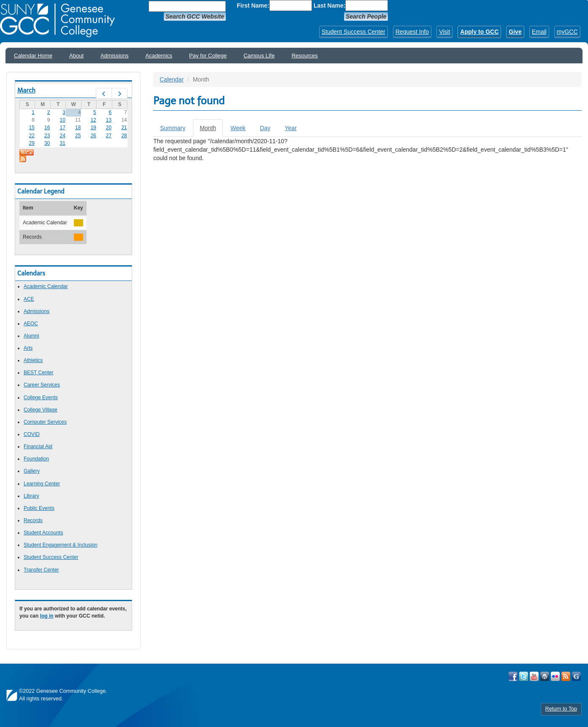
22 (32, 136)
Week (238, 128)
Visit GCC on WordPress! (545, 676)
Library (31, 496)
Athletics (33, 360)
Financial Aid (38, 447)
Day (265, 128)
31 (63, 143)
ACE (29, 299)
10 (63, 120)
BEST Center (38, 373)
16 (47, 128)
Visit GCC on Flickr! (555, 676)
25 (78, 136)
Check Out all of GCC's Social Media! (576, 676)
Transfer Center (41, 570)
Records (33, 520)
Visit (444, 32)
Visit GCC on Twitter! (524, 676)
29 (32, 143)
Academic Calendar (46, 286)
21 (124, 128)
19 (93, 128)
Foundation (36, 459)
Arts (28, 348)
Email (539, 32)
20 (109, 128)
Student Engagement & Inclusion (61, 545)
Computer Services (45, 422)
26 (93, 136)
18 (78, 128)
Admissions (114, 56)
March (26, 90)
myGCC (567, 32)
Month (211, 130)
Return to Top (561, 709)
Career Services (42, 385)
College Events (41, 398)
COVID (32, 434)
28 (124, 136)
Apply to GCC (479, 32)
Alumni (31, 336)
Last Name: (329, 5)
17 (63, 128)
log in (47, 616)
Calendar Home (33, 56)
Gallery (32, 471)
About (76, 56)
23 (47, 136)
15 (32, 128)
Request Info (412, 32)
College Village (41, 410)
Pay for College (208, 56)
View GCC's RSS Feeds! (566, 676)
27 (109, 136)
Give (515, 32)
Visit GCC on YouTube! (534, 676)
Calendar (172, 79)
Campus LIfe (259, 56)
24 (63, 136)
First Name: (253, 5)
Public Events (39, 508)
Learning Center (42, 484)
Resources (305, 56)
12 (93, 120)
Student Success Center (354, 32)
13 (109, 120)
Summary (173, 128)
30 (47, 143)
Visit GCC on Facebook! (513, 676)
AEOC (31, 324)
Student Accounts (43, 533)
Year (291, 128)
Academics (159, 56)
